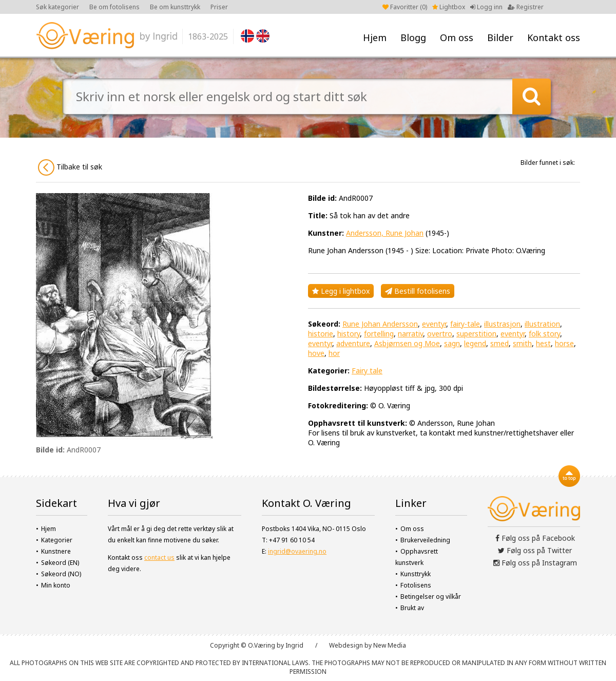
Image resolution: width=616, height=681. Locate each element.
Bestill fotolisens (418, 291)
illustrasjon (502, 324)
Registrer (526, 7)
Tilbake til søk (70, 167)
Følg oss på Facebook (535, 538)
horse (564, 343)
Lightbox (449, 7)
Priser (219, 7)
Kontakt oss (554, 37)
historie (321, 334)
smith (522, 343)
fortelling (379, 334)
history (349, 334)
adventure (353, 343)
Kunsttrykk (416, 574)
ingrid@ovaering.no (297, 551)
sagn (452, 343)
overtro (440, 334)
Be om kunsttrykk (175, 7)
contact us (159, 557)
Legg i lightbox (341, 291)
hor (334, 353)
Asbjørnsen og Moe (407, 343)
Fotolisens (416, 585)
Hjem (375, 37)
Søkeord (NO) (61, 574)
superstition (476, 334)
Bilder (500, 37)
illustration (542, 324)
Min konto (56, 585)
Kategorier (57, 540)
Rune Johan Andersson (380, 324)
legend (475, 343)
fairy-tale (465, 324)
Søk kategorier (57, 7)
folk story (544, 334)
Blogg (413, 37)
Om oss (457, 37)
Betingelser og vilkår (431, 597)
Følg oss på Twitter (535, 550)
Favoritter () (405, 7)
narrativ (410, 334)
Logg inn (486, 7)
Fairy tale (367, 371)
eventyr (434, 324)
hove (316, 353)
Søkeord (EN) (60, 563)
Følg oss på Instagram (535, 563)
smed (499, 343)
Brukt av (412, 608)
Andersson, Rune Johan (385, 233)
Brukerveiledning (425, 540)
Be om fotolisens (114, 7)
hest (543, 343)
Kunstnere (56, 551)
